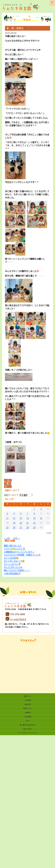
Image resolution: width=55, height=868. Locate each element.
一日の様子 (28, 700)
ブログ (27, 721)
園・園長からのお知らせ (27, 725)
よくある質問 (28, 717)
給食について (27, 708)
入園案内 (27, 713)
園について (28, 696)
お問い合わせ (27, 729)
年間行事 (27, 704)
